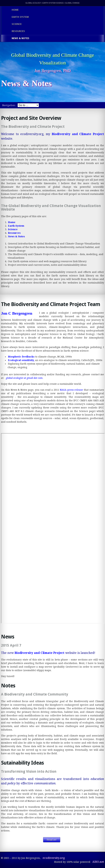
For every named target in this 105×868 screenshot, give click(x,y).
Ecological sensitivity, (21, 360)
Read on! (52, 840)
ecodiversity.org (54, 858)
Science (13, 229)
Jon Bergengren (48, 70)
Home (12, 222)
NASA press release (72, 390)
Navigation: (9, 105)
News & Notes (16, 236)
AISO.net (98, 862)
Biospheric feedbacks (21, 357)
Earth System (16, 226)
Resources (14, 233)
